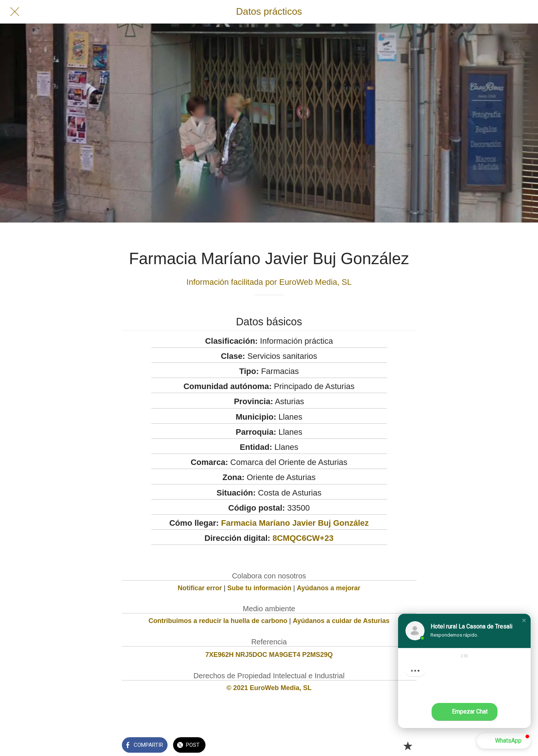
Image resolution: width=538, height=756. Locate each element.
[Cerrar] (15, 12)
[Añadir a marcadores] (408, 746)
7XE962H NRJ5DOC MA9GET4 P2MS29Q (269, 655)
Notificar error (200, 588)
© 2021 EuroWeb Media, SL (269, 688)
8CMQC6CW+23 (303, 538)
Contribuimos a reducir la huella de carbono (218, 621)
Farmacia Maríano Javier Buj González (295, 523)
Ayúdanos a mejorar (328, 588)
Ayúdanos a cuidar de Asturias (341, 621)
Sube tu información (259, 588)
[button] (524, 620)
